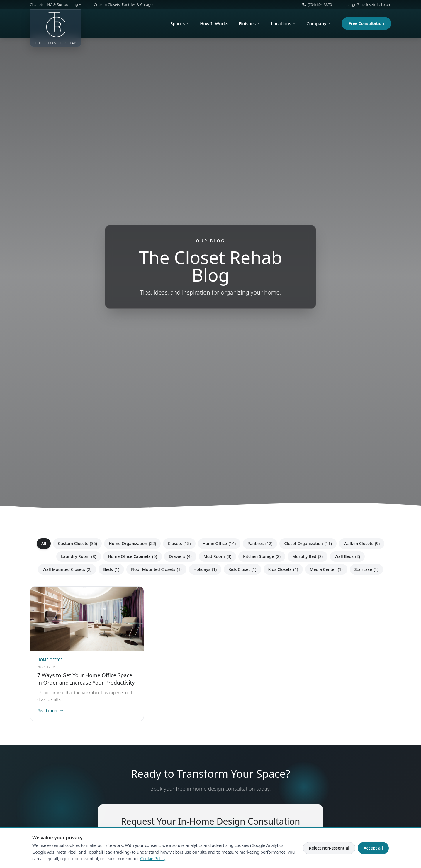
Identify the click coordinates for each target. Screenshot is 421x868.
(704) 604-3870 (317, 5)
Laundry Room (79, 556)
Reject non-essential (329, 848)
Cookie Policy (153, 858)
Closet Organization (308, 543)
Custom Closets (77, 543)
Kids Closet (242, 569)
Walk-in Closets (362, 543)
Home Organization (132, 543)
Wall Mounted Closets (67, 569)
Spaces (180, 23)
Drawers (180, 556)
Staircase (366, 569)
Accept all (373, 848)
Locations (283, 23)
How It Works (214, 23)
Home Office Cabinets (133, 556)
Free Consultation (366, 23)
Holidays (205, 569)
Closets (179, 543)
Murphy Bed (308, 556)
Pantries (260, 543)
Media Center (326, 569)
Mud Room (217, 556)
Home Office (219, 543)
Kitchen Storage (262, 556)
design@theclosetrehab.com (368, 5)
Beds (111, 569)
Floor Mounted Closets (156, 569)
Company (319, 23)
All (44, 543)
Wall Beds (347, 556)
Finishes (249, 23)
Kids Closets (283, 569)
